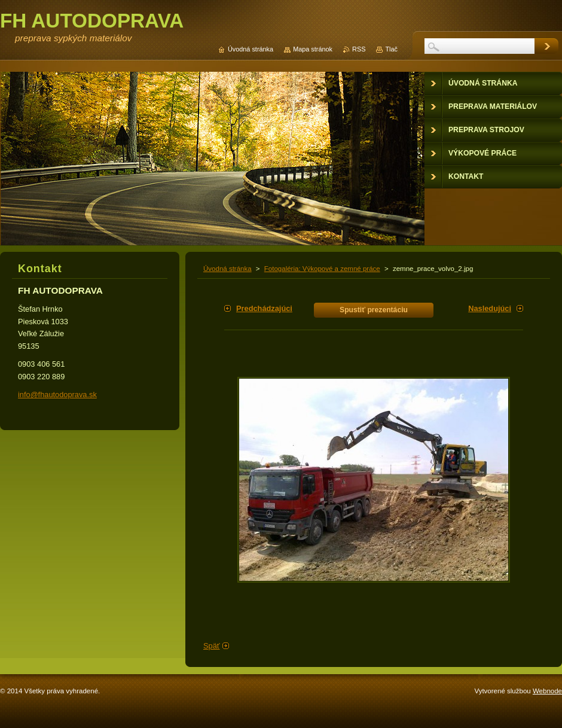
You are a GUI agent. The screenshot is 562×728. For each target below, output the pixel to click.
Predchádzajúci (264, 308)
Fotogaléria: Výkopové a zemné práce (322, 269)
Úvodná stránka (227, 269)
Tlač (391, 49)
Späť (212, 646)
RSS (359, 49)
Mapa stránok (313, 49)
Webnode (547, 691)
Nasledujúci (490, 308)
